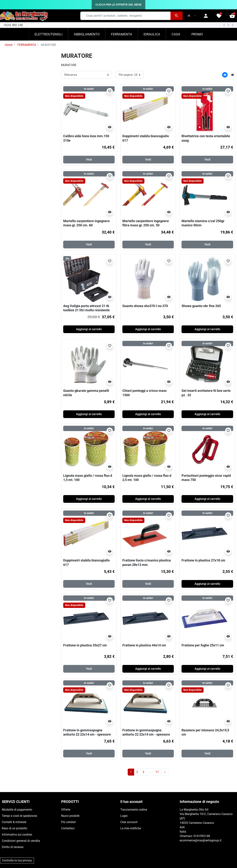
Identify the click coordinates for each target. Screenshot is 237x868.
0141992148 (202, 836)
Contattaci (68, 828)
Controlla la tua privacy (17, 860)
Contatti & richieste (14, 822)
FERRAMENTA (27, 45)
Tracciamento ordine (134, 810)
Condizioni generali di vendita (21, 841)
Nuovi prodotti (70, 816)
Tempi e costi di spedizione (19, 816)
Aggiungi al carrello (89, 329)
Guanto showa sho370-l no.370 (145, 306)
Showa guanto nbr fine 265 (201, 306)
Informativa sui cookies (17, 835)
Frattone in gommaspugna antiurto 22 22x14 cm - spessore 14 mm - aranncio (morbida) (146, 734)
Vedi (89, 159)
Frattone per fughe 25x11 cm (203, 645)
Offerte (66, 810)
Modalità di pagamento (17, 810)
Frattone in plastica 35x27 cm (85, 645)
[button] (232, 16)
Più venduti (68, 822)
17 (157, 772)
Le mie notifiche (131, 828)
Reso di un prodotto (15, 828)
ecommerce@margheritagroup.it (201, 840)
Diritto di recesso (13, 847)
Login (124, 816)
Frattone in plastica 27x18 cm (203, 560)
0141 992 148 (14, 25)
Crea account (129, 822)
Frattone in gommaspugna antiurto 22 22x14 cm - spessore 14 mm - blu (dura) (87, 734)
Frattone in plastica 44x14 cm (144, 645)
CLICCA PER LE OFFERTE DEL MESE (118, 5)
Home (9, 45)
